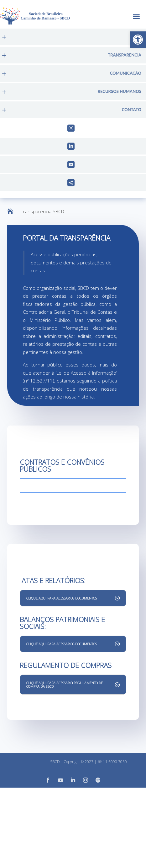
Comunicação (126, 73)
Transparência (125, 55)
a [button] (136, 17)
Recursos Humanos (120, 92)
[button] (138, 40)
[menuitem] (73, 37)
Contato (132, 110)
